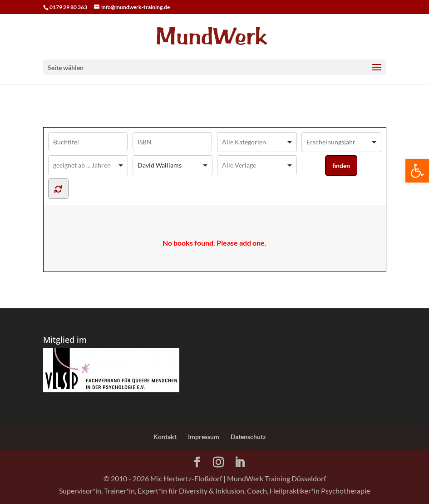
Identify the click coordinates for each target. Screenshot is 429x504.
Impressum (204, 437)
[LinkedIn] (240, 462)
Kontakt (165, 437)
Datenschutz (248, 437)
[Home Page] (214, 36)
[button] (417, 171)
